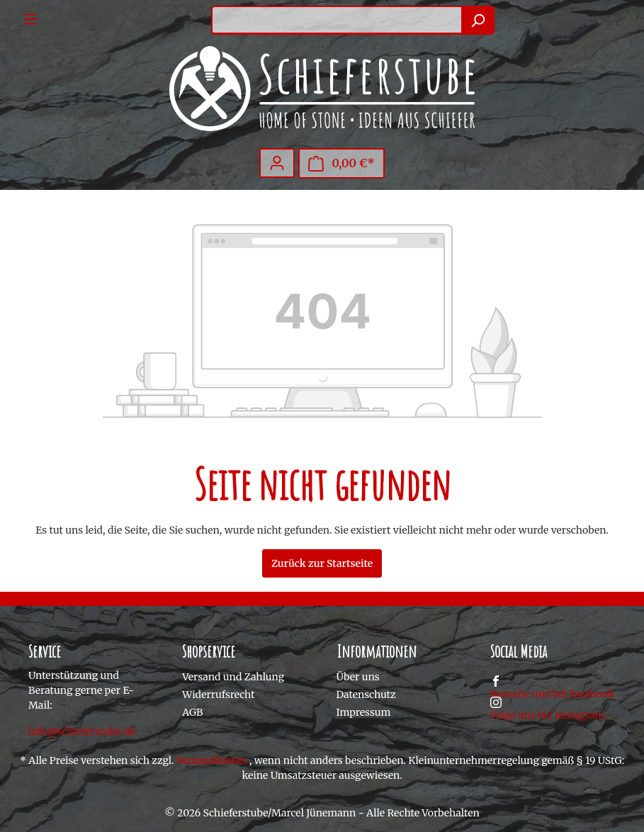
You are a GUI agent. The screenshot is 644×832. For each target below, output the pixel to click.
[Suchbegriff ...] (337, 20)
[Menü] (30, 19)
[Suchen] (478, 20)
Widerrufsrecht (218, 695)
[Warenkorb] (341, 163)
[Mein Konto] (277, 163)
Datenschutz (366, 695)
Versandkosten (212, 760)
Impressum (364, 712)
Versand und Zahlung (233, 677)
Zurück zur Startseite (322, 563)
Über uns (358, 677)
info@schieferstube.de (82, 731)
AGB (192, 712)
